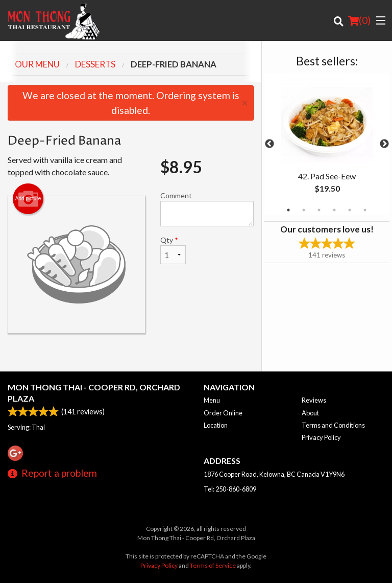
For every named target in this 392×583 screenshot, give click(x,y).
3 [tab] (319, 210)
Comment (207, 209)
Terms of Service (213, 565)
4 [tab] (334, 210)
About (310, 413)
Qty (173, 250)
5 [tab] (350, 210)
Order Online (223, 413)
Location (216, 425)
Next (384, 144)
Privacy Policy (321, 437)
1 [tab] (288, 210)
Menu (212, 400)
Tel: (230, 489)
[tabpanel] (327, 144)
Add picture (28, 199)
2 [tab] (304, 210)
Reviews (314, 400)
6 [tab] (365, 210)
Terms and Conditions (333, 425)
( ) (359, 20)
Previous (269, 144)
